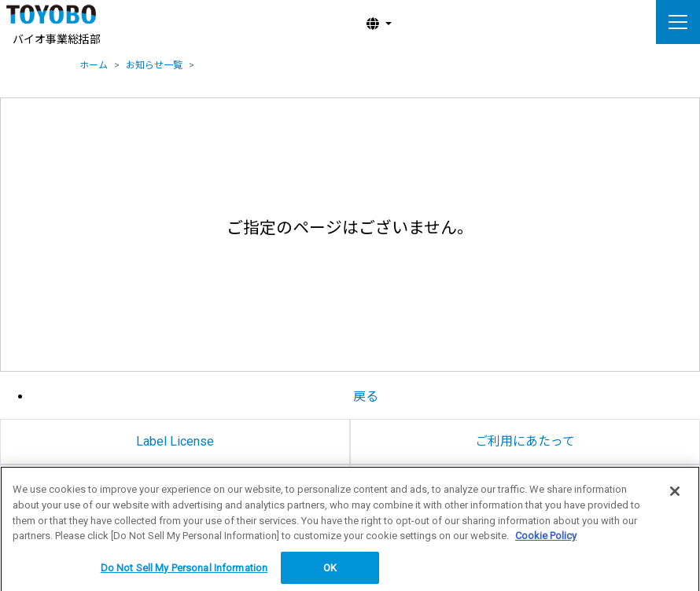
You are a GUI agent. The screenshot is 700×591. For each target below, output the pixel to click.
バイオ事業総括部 (57, 39)
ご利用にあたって (525, 441)
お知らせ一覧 (154, 65)
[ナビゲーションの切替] (678, 22)
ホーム (94, 65)
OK (330, 570)
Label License (175, 441)
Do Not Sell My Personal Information (184, 570)
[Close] (675, 494)
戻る (366, 396)
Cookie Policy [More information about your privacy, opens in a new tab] (546, 538)
